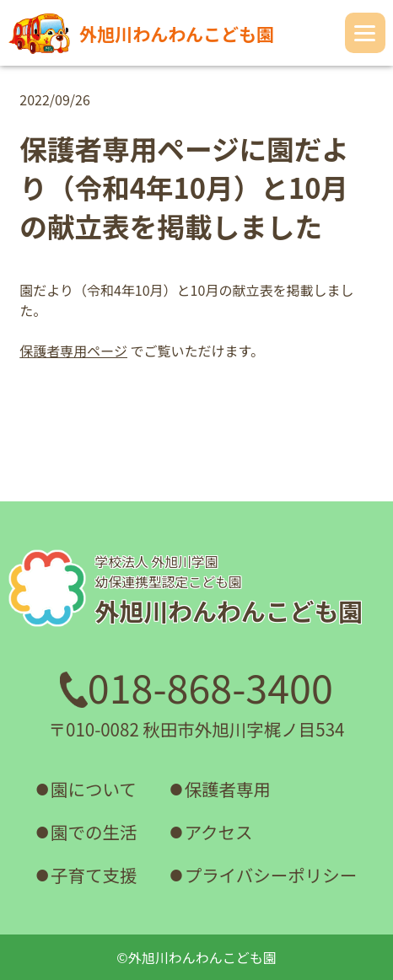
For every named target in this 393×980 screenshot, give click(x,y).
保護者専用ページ (73, 351)
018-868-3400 (196, 686)
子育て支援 (94, 875)
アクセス (219, 832)
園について (94, 789)
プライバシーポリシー (271, 875)
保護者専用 (228, 789)
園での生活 (94, 832)
